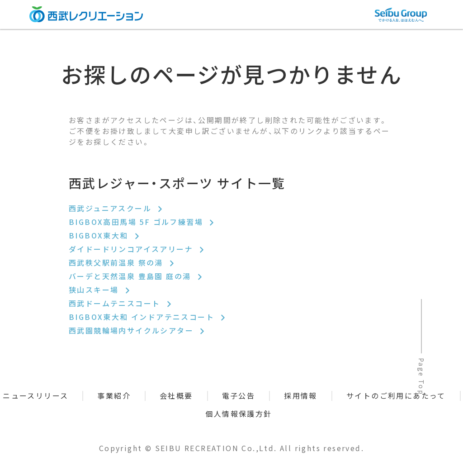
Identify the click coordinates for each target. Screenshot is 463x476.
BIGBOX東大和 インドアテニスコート (148, 317)
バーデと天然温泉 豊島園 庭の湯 (136, 276)
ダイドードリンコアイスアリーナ (137, 249)
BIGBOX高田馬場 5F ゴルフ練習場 (142, 222)
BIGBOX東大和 (105, 235)
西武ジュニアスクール (116, 208)
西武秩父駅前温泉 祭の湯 (122, 262)
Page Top (421, 376)
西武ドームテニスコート (121, 303)
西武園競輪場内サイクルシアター (137, 330)
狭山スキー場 (100, 290)
